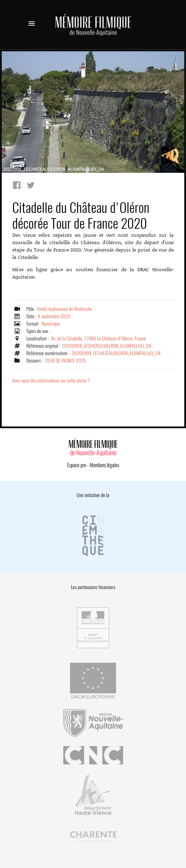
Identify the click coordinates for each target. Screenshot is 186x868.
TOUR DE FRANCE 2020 (65, 361)
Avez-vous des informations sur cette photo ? (51, 381)
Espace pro (77, 465)
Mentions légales (104, 465)
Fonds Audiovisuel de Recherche (65, 309)
